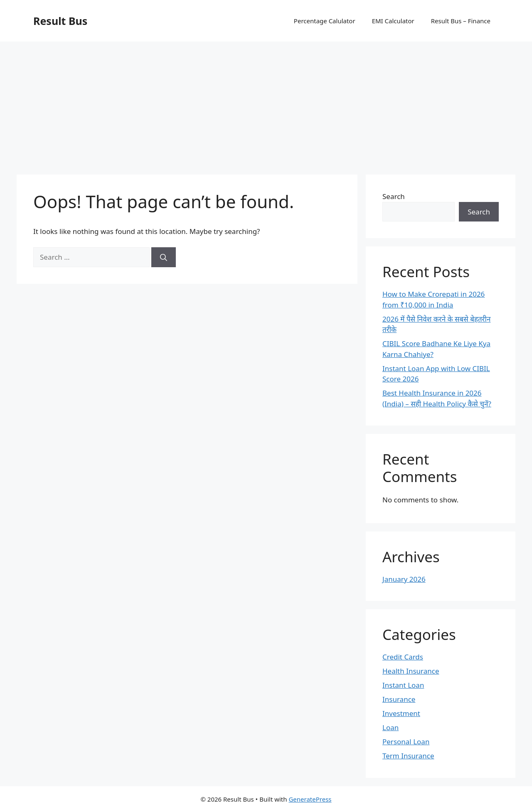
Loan (390, 727)
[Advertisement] (266, 104)
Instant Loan (403, 685)
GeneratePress (310, 799)
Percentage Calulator (325, 21)
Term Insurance (408, 756)
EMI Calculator (393, 21)
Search (394, 196)
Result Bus (60, 21)
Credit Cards (403, 657)
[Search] (164, 257)
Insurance (399, 699)
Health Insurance (411, 671)
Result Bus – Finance (461, 21)
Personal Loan (406, 742)
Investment (401, 713)
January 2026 (404, 579)
